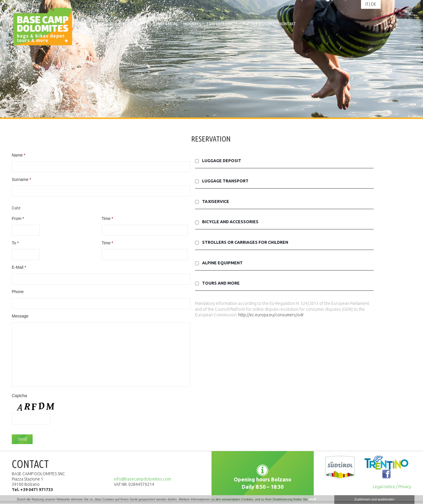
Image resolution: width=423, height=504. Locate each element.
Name (19, 155)
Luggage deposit (222, 161)
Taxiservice (216, 201)
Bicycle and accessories (230, 222)
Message (20, 316)
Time (108, 219)
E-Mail (19, 267)
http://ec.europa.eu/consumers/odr (271, 315)
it (367, 4)
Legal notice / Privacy (392, 487)
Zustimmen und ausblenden (375, 499)
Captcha (19, 396)
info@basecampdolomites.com (142, 479)
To (15, 243)
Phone (18, 292)
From (18, 219)
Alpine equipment (222, 263)
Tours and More (221, 283)
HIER (312, 499)
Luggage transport (225, 181)
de (374, 4)
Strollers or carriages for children (245, 242)
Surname (21, 179)
